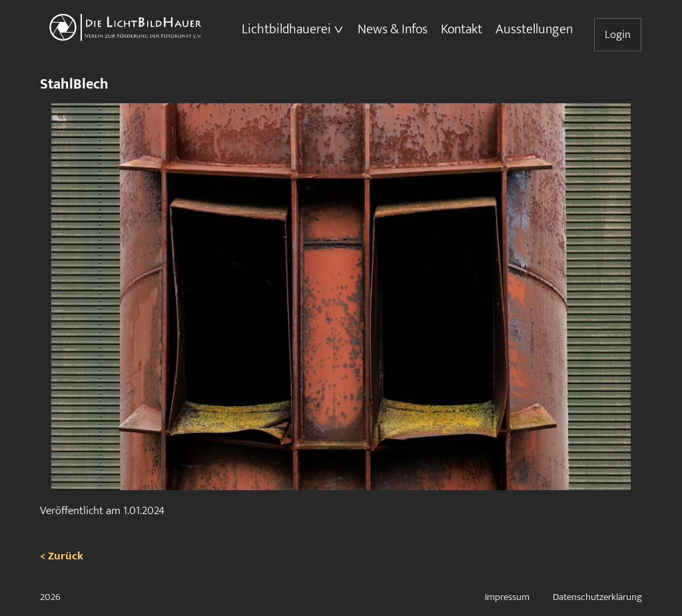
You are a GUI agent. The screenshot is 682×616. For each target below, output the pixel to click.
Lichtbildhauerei (286, 29)
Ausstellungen (534, 29)
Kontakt (462, 29)
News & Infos (393, 29)
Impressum (507, 597)
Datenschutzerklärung (597, 597)
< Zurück (62, 556)
